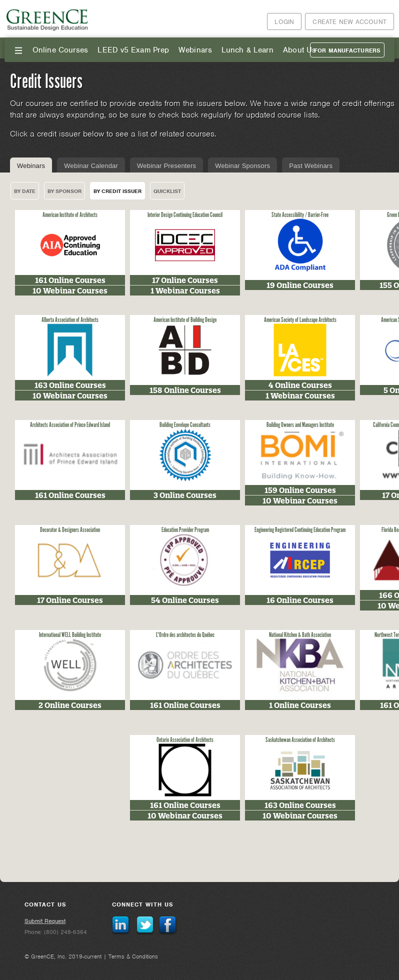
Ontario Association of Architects (185, 740)
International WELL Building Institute (70, 635)
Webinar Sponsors (242, 166)
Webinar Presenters (166, 166)
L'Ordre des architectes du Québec (185, 635)
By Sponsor (64, 191)
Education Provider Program (185, 530)
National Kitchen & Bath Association (300, 635)
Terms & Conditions (133, 956)
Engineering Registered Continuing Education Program (300, 530)
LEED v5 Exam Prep (133, 50)
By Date (25, 191)
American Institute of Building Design (185, 320)
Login (284, 22)
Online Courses (60, 50)
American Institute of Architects (70, 215)
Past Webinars (311, 166)
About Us (299, 50)
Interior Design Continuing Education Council (185, 215)
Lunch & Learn (247, 50)
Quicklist (167, 191)
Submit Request (45, 921)
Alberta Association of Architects (70, 320)
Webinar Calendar (91, 166)
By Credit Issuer (117, 191)
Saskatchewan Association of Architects (300, 740)
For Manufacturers (347, 50)
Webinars (195, 50)
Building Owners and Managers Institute (300, 425)
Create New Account (349, 22)
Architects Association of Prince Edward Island (70, 425)
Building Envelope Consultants (185, 425)
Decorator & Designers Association (70, 530)
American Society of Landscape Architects (300, 320)
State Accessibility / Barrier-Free (300, 215)
